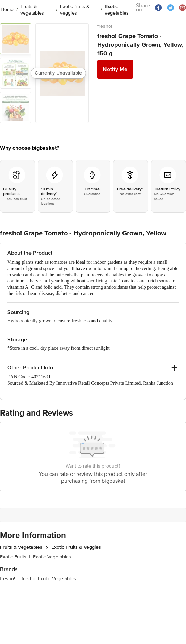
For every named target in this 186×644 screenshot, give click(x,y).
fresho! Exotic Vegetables (49, 579)
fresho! (105, 26)
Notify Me (115, 69)
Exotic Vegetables (52, 557)
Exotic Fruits (15, 557)
